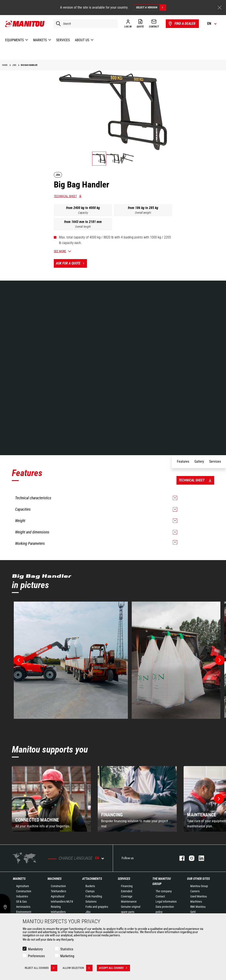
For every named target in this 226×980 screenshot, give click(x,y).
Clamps (90, 891)
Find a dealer (182, 24)
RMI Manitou (198, 907)
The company (164, 891)
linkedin (199, 858)
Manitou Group (199, 886)
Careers (195, 891)
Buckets (90, 886)
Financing (127, 886)
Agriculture (23, 886)
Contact (160, 896)
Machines (55, 879)
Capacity (83, 213)
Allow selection (78, 968)
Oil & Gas (21, 902)
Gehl (193, 912)
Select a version (151, 8)
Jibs (88, 912)
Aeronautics (23, 907)
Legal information (166, 902)
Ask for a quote (71, 263)
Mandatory (35, 949)
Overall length (83, 227)
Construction (24, 891)
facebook (180, 858)
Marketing (67, 956)
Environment (24, 912)
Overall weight (143, 213)
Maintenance (129, 902)
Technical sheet (65, 196)
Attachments (92, 879)
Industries (22, 896)
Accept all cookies (115, 968)
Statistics (67, 949)
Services (124, 879)
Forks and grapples (97, 907)
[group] (51, 799)
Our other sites (198, 879)
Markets (19, 879)
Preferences (36, 956)
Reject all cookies (41, 968)
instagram (190, 858)
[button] (219, 799)
